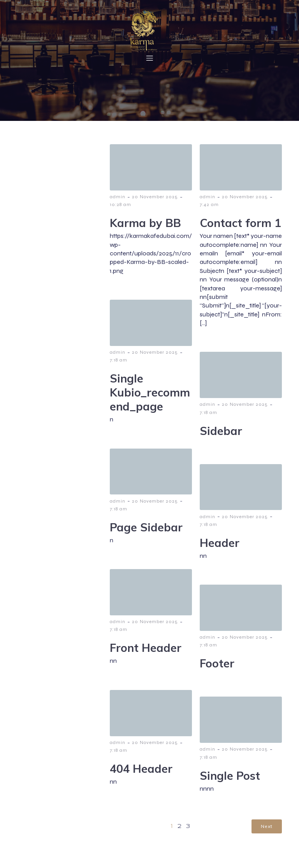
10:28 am (120, 208)
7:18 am (119, 363)
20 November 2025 (155, 200)
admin (118, 200)
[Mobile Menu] (149, 59)
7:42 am (209, 208)
